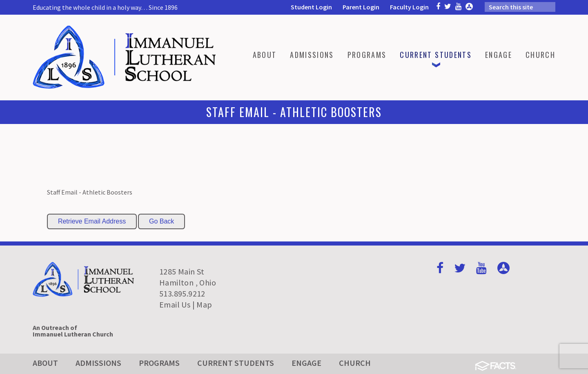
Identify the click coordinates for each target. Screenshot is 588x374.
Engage (306, 363)
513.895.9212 (182, 293)
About (45, 363)
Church (355, 363)
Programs (159, 363)
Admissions (98, 363)
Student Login (311, 7)
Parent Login (361, 7)
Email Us (175, 304)
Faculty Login (409, 7)
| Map (202, 304)
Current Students (236, 363)
